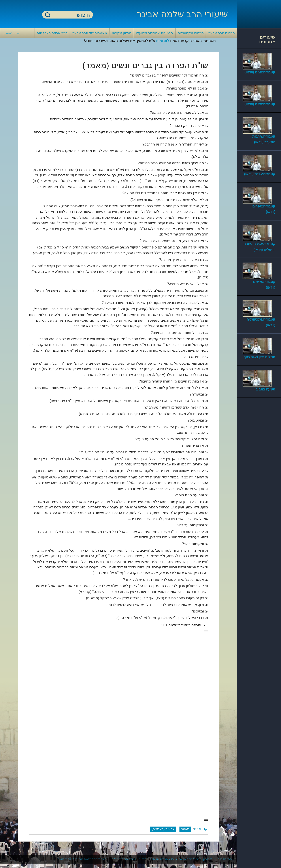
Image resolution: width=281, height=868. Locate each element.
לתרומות (163, 41)
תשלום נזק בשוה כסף (259, 357)
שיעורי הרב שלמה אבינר (182, 14)
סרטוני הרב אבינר (222, 33)
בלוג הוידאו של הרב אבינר (158, 859)
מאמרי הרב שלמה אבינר (91, 859)
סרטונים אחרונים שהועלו (155, 33)
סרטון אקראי (122, 33)
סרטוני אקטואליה (191, 33)
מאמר (185, 829)
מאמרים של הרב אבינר (90, 33)
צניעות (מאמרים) (163, 829)
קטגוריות (201, 829)
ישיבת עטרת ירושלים (124, 859)
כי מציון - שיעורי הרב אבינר (196, 859)
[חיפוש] (70, 15)
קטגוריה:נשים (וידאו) (260, 104)
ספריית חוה (224, 859)
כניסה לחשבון (12, 33)
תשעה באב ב (265, 389)
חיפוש (48, 15)
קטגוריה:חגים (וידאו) (260, 72)
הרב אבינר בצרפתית (52, 33)
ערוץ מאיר (64, 859)
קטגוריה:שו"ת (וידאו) (260, 174)
